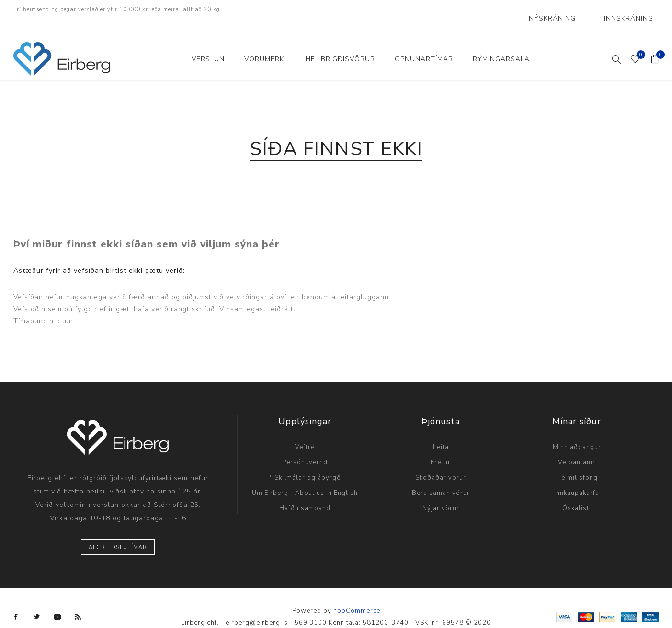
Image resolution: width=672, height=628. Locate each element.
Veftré (305, 429)
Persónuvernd (305, 445)
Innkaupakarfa (577, 475)
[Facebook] (16, 599)
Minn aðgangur (577, 429)
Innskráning (636, 10)
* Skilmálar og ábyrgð (305, 460)
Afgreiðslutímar (118, 530)
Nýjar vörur (441, 491)
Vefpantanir (577, 445)
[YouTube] (57, 599)
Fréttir (441, 445)
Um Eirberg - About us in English (305, 475)
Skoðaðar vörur (441, 460)
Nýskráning (575, 10)
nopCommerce (357, 593)
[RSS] (78, 599)
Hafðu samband (305, 491)
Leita (441, 429)
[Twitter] (37, 599)
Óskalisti (577, 491)
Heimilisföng (577, 460)
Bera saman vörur (441, 475)
